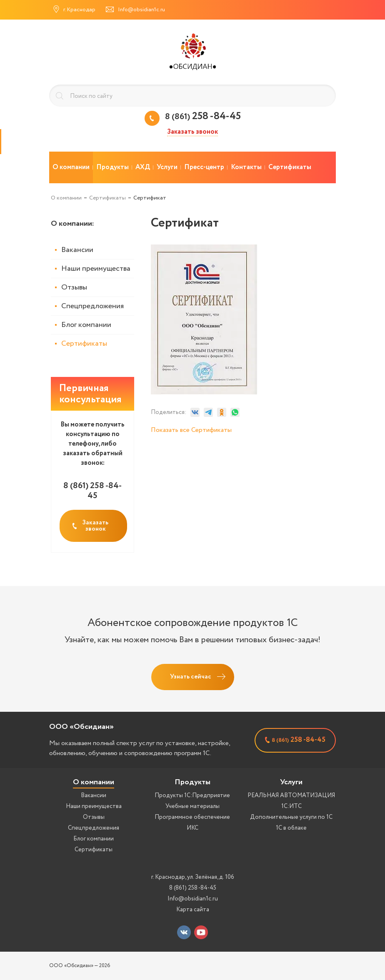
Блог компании (86, 325)
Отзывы (74, 287)
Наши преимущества (96, 269)
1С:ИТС (291, 806)
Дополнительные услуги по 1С (291, 817)
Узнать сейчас (191, 677)
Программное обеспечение (192, 817)
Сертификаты (84, 344)
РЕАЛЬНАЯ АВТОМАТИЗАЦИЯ (291, 795)
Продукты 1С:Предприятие (192, 795)
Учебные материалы (192, 806)
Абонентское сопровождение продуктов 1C (193, 623)
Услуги (291, 782)
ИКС (192, 828)
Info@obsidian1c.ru (193, 899)
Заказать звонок (192, 132)
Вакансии (77, 250)
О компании (94, 782)
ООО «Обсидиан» (81, 727)
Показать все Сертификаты (191, 430)
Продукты (192, 782)
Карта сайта (193, 910)
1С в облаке (291, 828)
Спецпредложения (92, 306)
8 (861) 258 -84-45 (193, 888)
